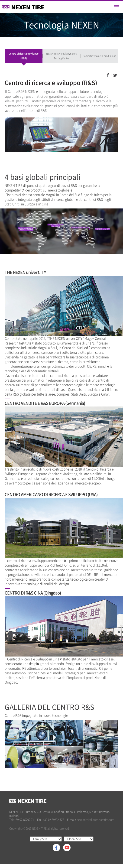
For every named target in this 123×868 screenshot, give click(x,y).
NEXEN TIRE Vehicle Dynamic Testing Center (61, 56)
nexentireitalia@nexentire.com (95, 820)
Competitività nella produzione (99, 56)
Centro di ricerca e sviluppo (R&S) (24, 56)
